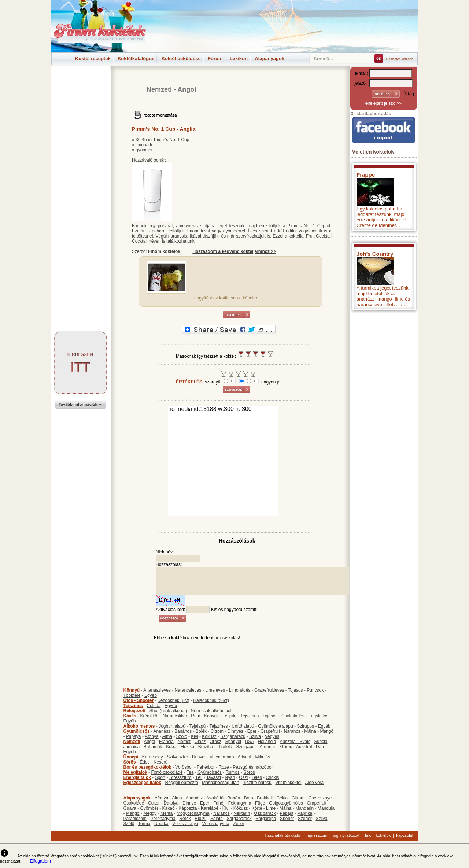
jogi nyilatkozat (346, 835)
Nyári (230, 777)
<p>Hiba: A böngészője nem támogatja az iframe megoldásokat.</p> (384, 411)
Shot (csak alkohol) (168, 711)
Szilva (255, 736)
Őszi (243, 777)
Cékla (282, 798)
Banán (234, 798)
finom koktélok (378, 835)
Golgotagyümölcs (286, 803)
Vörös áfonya (185, 824)
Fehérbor (206, 767)
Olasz (200, 742)
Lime (271, 808)
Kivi (194, 736)
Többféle (132, 695)
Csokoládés (293, 716)
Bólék (201, 731)
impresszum (316, 835)
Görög (286, 747)
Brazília (206, 747)
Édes (145, 762)
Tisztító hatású (257, 783)
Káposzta (188, 808)
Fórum (215, 58)
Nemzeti (159, 89)
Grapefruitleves (269, 690)
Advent (244, 757)
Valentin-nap (222, 757)
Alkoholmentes (139, 726)
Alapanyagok (269, 58)
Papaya (134, 736)
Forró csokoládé (167, 772)
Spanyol (233, 742)
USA (250, 742)
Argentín (268, 747)
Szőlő (182, 736)
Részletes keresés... (401, 59)
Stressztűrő (180, 777)
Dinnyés (235, 731)
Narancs (292, 731)
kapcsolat (405, 835)
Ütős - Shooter (139, 700)
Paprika (305, 813)
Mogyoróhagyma (193, 813)
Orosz (215, 742)
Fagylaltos (318, 716)
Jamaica (132, 747)
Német (184, 742)
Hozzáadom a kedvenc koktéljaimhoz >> (234, 251)
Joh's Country (375, 254)
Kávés (130, 716)
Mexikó (187, 747)
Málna (310, 731)
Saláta (217, 819)
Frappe (366, 175)
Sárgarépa (266, 819)
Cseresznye (320, 798)
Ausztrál (304, 747)
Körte (257, 808)
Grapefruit (270, 731)
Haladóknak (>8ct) (211, 700)
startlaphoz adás (371, 114)
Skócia (321, 742)
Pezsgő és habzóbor (253, 767)
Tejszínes (133, 706)
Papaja (286, 813)
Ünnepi (131, 757)
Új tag (408, 94)
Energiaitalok (137, 777)
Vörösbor (184, 767)
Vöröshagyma (216, 824)
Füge (260, 803)
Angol (187, 89)
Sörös (130, 762)
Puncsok (315, 690)
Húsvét (199, 757)
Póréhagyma (163, 819)
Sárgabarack (233, 736)
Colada (154, 706)
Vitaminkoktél (288, 783)
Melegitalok (135, 772)
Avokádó (215, 798)
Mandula (326, 808)
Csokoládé (134, 803)
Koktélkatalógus (136, 58)
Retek (185, 819)
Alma (167, 736)
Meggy (150, 813)
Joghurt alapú (172, 726)
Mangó (327, 731)
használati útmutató (283, 835)
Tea (190, 772)
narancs (176, 236)
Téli (199, 777)
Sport (160, 777)
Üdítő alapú (243, 726)
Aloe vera (315, 783)
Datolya (171, 803)
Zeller (239, 824)
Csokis (272, 777)
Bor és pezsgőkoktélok (147, 767)
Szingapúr (246, 747)
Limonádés (240, 690)
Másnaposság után (220, 783)
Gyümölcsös (137, 731)
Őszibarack (265, 813)
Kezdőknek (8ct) (173, 700)
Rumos (233, 772)
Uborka (161, 824)
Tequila (230, 716)
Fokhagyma (240, 803)
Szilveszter (177, 757)
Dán (320, 747)
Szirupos (305, 726)
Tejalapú (197, 726)
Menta (167, 813)
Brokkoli (265, 798)
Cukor (154, 803)
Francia (166, 742)
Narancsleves (188, 690)
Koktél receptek (93, 58)
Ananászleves (157, 690)
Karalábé (210, 808)
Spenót (287, 819)
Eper (252, 731)
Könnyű (132, 690)
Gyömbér (149, 808)
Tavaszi (214, 777)
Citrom (217, 731)
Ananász (162, 731)
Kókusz (209, 736)
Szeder (305, 819)
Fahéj (219, 803)
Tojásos (296, 690)
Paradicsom (135, 819)
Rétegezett (135, 711)
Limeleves (215, 690)
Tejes (257, 777)
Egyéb (151, 695)
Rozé (224, 767)
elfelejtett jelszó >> (383, 103)
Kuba (171, 747)
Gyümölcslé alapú (275, 726)
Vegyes (272, 736)
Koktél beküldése (181, 58)
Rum (195, 716)
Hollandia (267, 742)
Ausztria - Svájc (295, 742)
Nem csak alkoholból (211, 711)
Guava (130, 808)
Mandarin (304, 808)
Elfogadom (40, 861)
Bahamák (153, 747)
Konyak (211, 716)
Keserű (160, 762)
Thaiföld (224, 747)
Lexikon (239, 58)
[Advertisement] (81, 82)
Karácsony (153, 757)
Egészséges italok (142, 783)
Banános (183, 731)
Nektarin (242, 813)
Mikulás (263, 757)
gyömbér (144, 150)
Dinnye (189, 803)
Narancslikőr (175, 716)
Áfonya (152, 736)
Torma (144, 824)
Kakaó (169, 808)
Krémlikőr (150, 716)
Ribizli (200, 819)
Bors (249, 798)
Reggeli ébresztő (182, 783)
